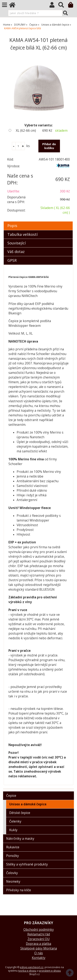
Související (17, 243)
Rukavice (13, 847)
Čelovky (12, 873)
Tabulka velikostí (22, 234)
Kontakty (39, 958)
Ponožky (13, 856)
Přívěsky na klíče (19, 890)
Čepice (11, 796)
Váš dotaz (16, 252)
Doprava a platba (38, 944)
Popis (12, 226)
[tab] (38, 222)
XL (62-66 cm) (26, 131)
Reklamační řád (39, 934)
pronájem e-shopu (50, 971)
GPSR (12, 260)
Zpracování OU (38, 939)
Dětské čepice (20, 813)
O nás (39, 953)
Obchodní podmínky (39, 930)
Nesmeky (13, 882)
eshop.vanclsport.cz (32, 967)
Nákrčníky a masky (20, 839)
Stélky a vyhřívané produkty (27, 864)
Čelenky (15, 821)
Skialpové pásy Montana (39, 948)
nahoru (71, 974)
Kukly (13, 830)
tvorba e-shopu (27, 971)
